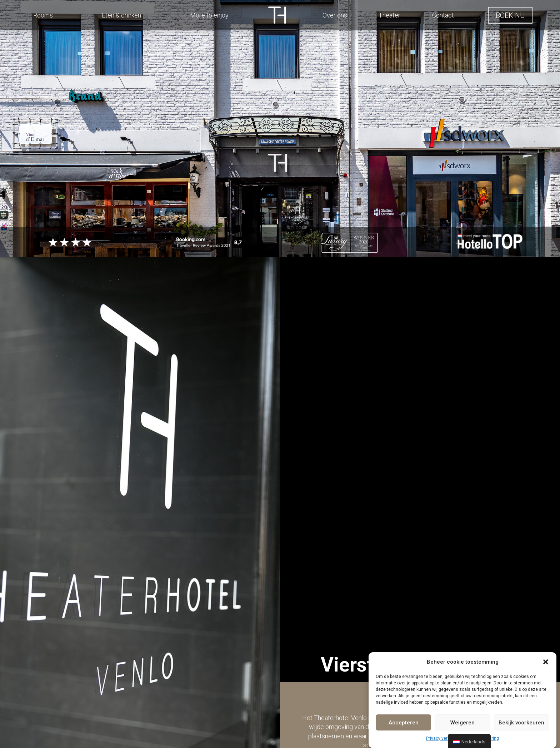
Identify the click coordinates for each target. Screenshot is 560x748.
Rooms (43, 15)
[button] (546, 662)
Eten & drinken (121, 15)
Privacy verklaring (443, 738)
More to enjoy (209, 15)
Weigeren (462, 723)
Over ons (335, 15)
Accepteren (404, 723)
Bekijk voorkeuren (521, 723)
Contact (443, 15)
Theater (389, 15)
